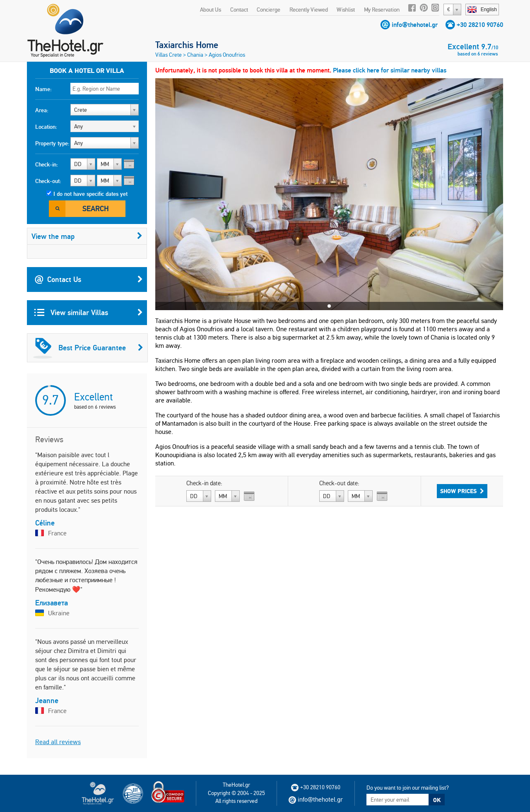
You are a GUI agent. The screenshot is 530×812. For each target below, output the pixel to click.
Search (96, 208)
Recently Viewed (309, 10)
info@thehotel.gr (415, 25)
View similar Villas (89, 313)
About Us (211, 10)
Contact (239, 10)
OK (437, 800)
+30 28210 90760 (480, 25)
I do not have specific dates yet (90, 194)
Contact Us (89, 280)
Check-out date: (339, 483)
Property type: (52, 143)
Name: (43, 89)
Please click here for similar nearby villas (390, 70)
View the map (87, 236)
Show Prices (462, 491)
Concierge (269, 10)
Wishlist (346, 10)
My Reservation (382, 10)
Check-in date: (204, 483)
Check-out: (48, 181)
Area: (42, 110)
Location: (46, 127)
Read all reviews (58, 742)
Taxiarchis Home (187, 45)
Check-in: (47, 164)
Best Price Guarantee (88, 348)
